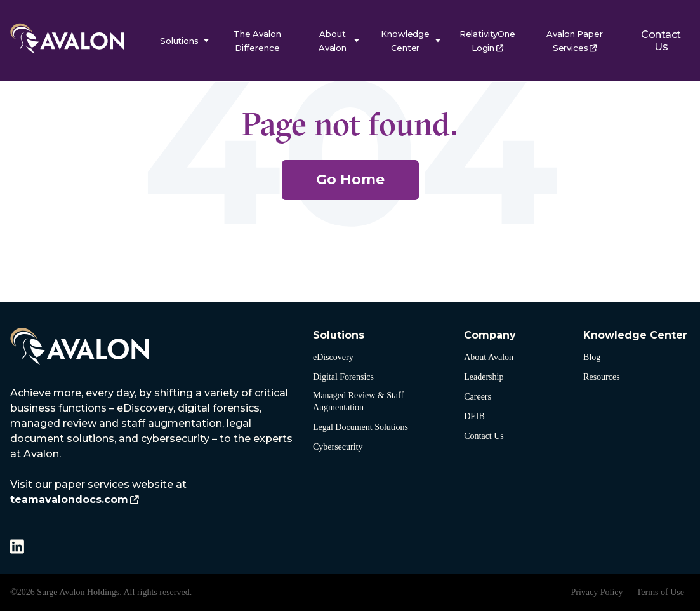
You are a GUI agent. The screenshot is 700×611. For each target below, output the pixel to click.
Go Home (350, 179)
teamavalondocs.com (69, 500)
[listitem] (155, 446)
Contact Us (660, 41)
